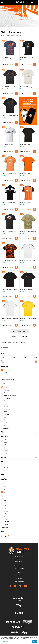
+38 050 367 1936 (19, 581)
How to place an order (19, 575)
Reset (5, 536)
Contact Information (19, 557)
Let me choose (5, 642)
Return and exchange (19, 568)
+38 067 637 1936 (19, 579)
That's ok (35, 642)
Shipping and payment (19, 566)
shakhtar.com (13, 589)
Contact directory (19, 561)
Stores (19, 573)
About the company (19, 559)
